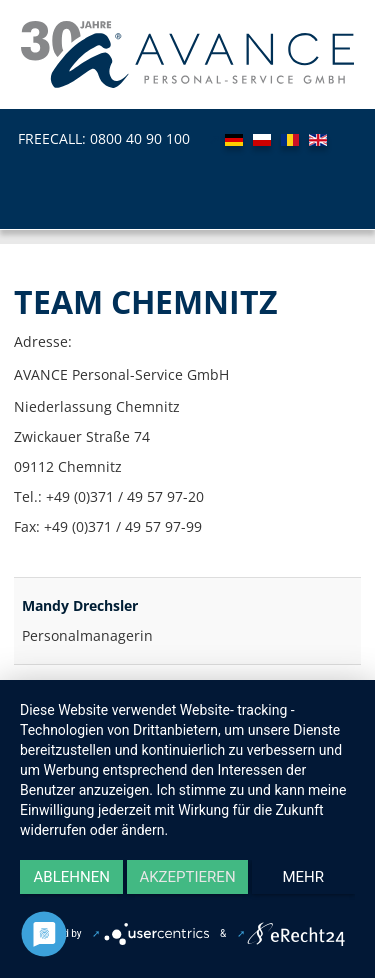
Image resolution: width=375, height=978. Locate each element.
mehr (304, 877)
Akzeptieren (187, 877)
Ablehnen (72, 877)
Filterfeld (14, 557)
